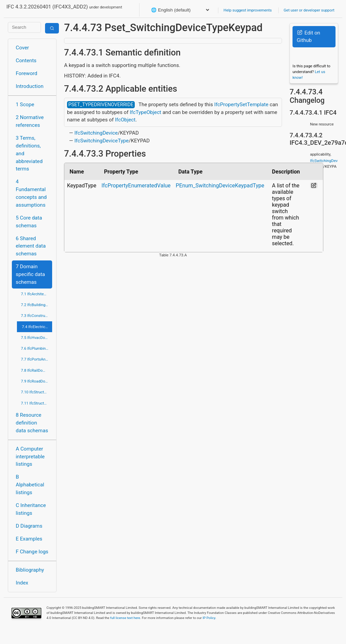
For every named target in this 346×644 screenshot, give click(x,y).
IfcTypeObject (145, 112)
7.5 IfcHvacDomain (37, 338)
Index (22, 583)
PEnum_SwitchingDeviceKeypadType (220, 186)
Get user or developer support (309, 10)
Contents (26, 61)
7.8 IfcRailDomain (36, 370)
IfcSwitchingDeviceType (102, 141)
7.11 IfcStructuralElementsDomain (37, 403)
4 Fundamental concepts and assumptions (31, 193)
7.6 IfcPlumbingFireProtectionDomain (37, 348)
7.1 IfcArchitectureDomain (37, 294)
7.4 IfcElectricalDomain (37, 327)
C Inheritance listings (31, 509)
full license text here (125, 618)
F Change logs (32, 552)
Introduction (30, 86)
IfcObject (125, 120)
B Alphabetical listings (30, 485)
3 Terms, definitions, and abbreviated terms (29, 153)
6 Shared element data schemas (31, 246)
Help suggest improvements (247, 10)
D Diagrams (29, 526)
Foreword (27, 73)
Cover (23, 48)
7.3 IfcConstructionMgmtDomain (37, 316)
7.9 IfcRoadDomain (37, 381)
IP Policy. (209, 618)
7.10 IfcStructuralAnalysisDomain (37, 392)
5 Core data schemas (29, 222)
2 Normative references (30, 121)
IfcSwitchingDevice (96, 133)
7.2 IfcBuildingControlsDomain (37, 305)
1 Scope (25, 105)
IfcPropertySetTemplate (241, 105)
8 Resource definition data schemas (32, 423)
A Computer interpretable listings (30, 457)
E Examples (29, 539)
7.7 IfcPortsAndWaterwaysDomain (37, 359)
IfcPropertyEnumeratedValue (136, 186)
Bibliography (30, 570)
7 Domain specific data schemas (30, 274)
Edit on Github (308, 37)
